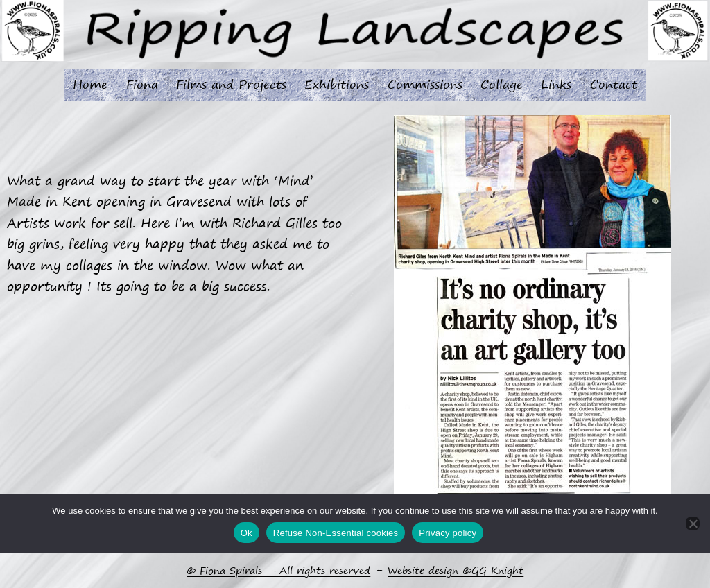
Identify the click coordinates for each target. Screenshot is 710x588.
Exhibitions (337, 84)
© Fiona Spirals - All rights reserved (278, 571)
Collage (502, 84)
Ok (246, 533)
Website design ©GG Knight (456, 571)
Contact (614, 84)
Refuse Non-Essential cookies (336, 533)
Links (556, 84)
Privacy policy (448, 533)
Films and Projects (231, 84)
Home (90, 84)
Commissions (425, 84)
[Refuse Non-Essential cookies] (693, 524)
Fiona (142, 84)
